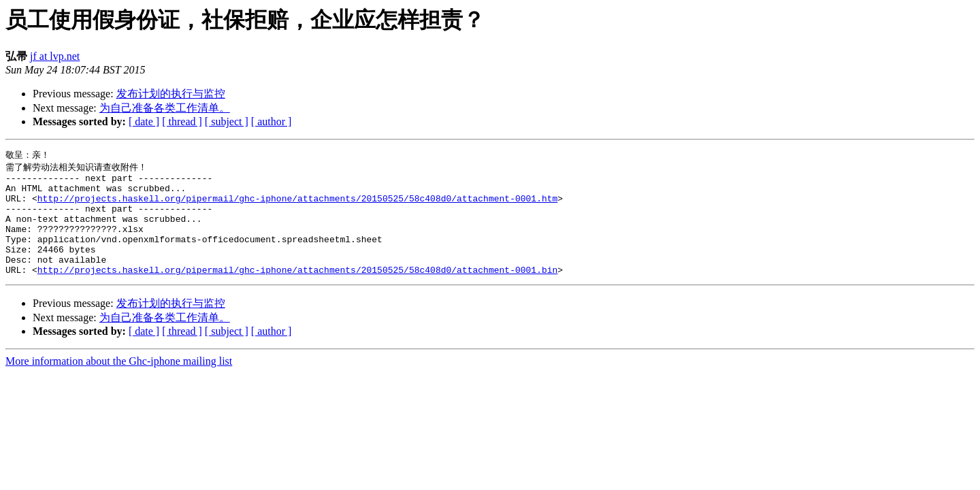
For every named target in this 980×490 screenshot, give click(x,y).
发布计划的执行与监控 (171, 94)
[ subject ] (227, 121)
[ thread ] (182, 121)
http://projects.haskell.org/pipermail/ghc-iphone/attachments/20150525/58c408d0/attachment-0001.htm (297, 206)
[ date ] (144, 121)
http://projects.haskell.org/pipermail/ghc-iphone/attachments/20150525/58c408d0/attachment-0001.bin (297, 291)
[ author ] (272, 121)
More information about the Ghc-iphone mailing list (119, 383)
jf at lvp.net (55, 56)
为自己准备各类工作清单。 (165, 108)
